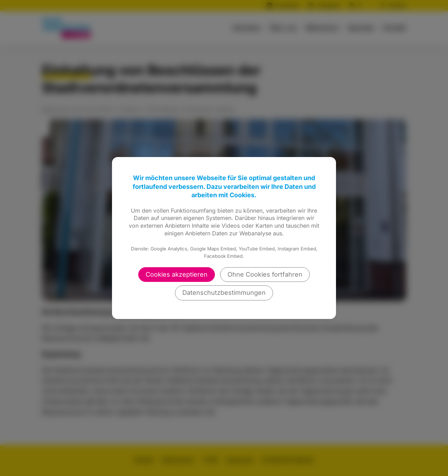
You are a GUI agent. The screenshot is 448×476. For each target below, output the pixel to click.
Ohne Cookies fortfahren (265, 274)
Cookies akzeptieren (177, 274)
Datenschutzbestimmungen (224, 293)
